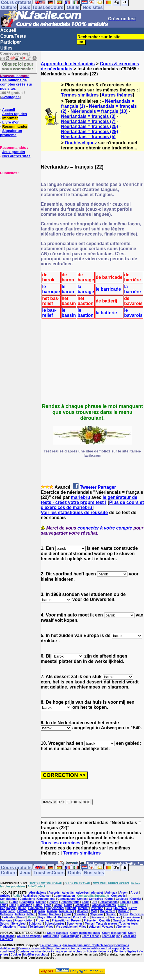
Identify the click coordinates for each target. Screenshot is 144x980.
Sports (4, 924)
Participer (11, 42)
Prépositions (60, 920)
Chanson (45, 896)
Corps (109, 899)
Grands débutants (104, 905)
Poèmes (115, 917)
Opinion (111, 914)
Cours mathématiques (85, 933)
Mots (94, 911)
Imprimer (10, 118)
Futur (38, 905)
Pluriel (52, 917)
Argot (134, 893)
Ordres (123, 914)
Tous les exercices (60, 843)
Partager (107, 487)
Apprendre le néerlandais (68, 64)
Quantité (105, 920)
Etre (94, 902)
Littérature (24, 911)
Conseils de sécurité (32, 948)
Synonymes (75, 924)
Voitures (94, 927)
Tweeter (88, 487)
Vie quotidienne (66, 927)
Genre (58, 905)
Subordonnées (55, 924)
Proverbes (43, 920)
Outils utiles (51, 936)
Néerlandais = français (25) (89, 126)
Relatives (134, 920)
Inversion (97, 908)
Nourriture (81, 914)
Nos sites (93, 7)
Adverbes (83, 893)
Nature (42, 914)
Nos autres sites (16, 156)
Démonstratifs (70, 902)
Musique (123, 911)
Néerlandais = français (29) (89, 132)
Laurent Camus (51, 945)
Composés (118, 896)
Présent (76, 920)
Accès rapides (14, 114)
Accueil (8, 30)
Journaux (121, 908)
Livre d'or (11, 122)
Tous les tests (129, 924)
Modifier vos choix (36, 955)
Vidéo (50, 927)
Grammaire (82, 905)
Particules (8, 917)
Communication (64, 896)
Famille (125, 902)
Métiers (20, 914)
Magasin (39, 911)
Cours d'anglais (58, 933)
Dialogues (27, 902)
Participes (137, 914)
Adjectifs (68, 893)
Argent (124, 893)
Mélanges (6, 914)
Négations (97, 914)
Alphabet (97, 893)
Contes (82, 899)
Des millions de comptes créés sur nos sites (16, 82)
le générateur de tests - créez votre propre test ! (89, 500)
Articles (5, 896)
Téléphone (36, 927)
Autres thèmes (117, 95)
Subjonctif (36, 924)
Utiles (6, 48)
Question (119, 920)
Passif (21, 917)
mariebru (81, 497)
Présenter (90, 920)
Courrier (136, 899)
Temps (89, 924)
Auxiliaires (30, 896)
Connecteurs (66, 899)
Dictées (41, 902)
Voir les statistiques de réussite (74, 513)
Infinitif (71, 908)
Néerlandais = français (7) (88, 121)
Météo (31, 914)
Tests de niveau (106, 924)
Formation (25, 905)
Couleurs (122, 899)
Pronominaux (132, 917)
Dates (14, 902)
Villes (83, 927)
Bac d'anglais (70, 936)
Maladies (83, 911)
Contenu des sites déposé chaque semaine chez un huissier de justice (64, 951)
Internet (84, 908)
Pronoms (6, 920)
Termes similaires (80, 95)
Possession (99, 917)
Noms (67, 914)
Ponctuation (81, 917)
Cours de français (29, 936)
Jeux (25, 7)
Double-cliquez (81, 143)
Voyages (108, 927)
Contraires (96, 899)
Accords (54, 893)
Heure (22, 908)
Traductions (8, 927)
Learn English (111, 936)
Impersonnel (56, 908)
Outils (73, 7)
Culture (9, 7)
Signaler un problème (11, 133)
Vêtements (123, 927)
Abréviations (38, 893)
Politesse (65, 917)
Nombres (55, 914)
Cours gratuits (16, 868)
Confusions (27, 899)
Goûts (68, 905)
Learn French (91, 936)
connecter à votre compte (105, 528)
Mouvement (108, 911)
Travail (23, 927)
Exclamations (108, 902)
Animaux (111, 893)
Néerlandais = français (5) (88, 137)
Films (12, 905)
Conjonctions (46, 899)
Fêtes (48, 905)
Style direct (19, 924)
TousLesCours (48, 7)
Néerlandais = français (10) (99, 111)
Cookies (16, 955)
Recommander (15, 126)
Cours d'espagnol (114, 933)
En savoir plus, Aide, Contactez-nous (88, 945)
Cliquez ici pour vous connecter (18, 66)
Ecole (85, 902)
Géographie (8, 908)
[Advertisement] (17, 203)
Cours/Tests (13, 36)
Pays (42, 917)
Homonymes (37, 908)
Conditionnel (9, 899)
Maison (52, 911)
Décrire (53, 902)
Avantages (10, 97)
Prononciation (24, 920)
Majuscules (67, 911)
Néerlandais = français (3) (88, 116)
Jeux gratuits (14, 152)
